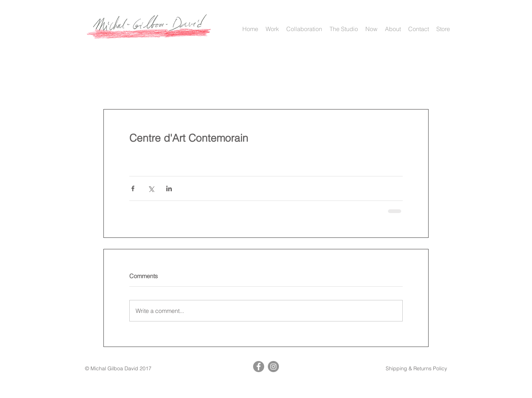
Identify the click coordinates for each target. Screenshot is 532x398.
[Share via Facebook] (133, 188)
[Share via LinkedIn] (169, 188)
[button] (272, 29)
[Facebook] (259, 367)
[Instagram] (273, 367)
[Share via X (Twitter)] (151, 188)
